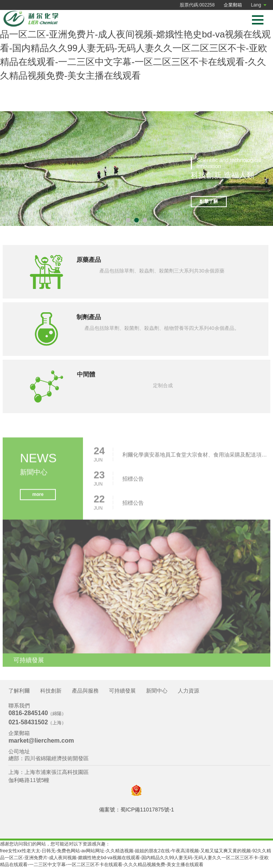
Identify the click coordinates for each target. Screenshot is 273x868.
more (38, 496)
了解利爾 (19, 691)
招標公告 (133, 480)
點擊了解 (209, 202)
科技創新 (51, 691)
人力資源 (188, 691)
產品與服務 (85, 691)
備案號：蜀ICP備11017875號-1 (136, 810)
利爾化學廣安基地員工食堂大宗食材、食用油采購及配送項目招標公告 (195, 456)
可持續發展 (122, 691)
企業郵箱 (233, 5)
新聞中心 (157, 691)
